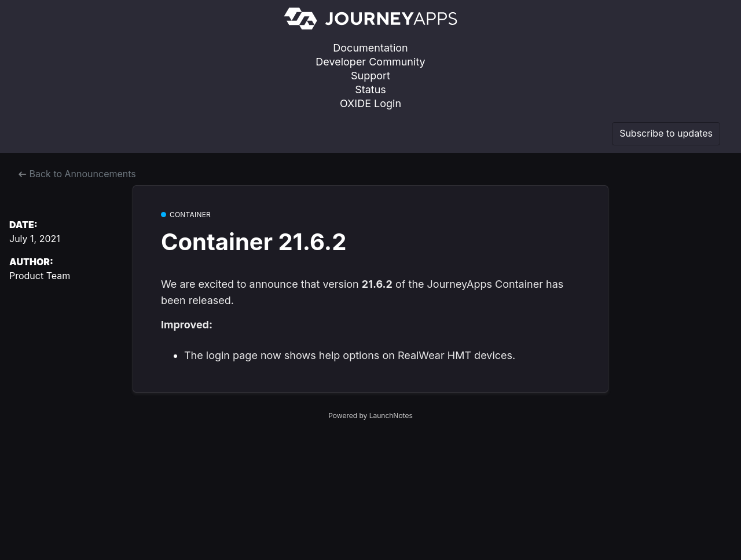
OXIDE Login (370, 103)
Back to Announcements (77, 174)
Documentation (370, 48)
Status (370, 89)
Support (370, 76)
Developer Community (370, 62)
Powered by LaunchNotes (370, 416)
